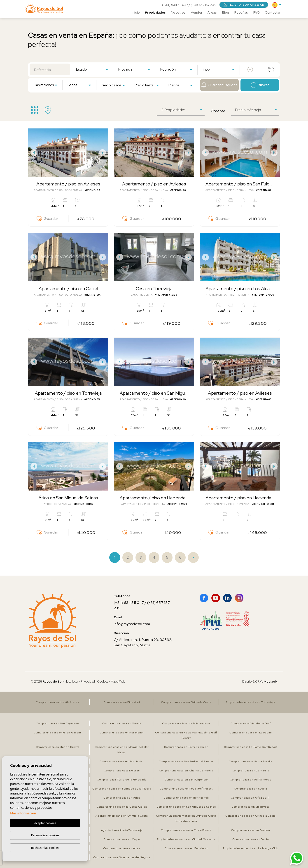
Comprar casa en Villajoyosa (251, 807)
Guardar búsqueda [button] (219, 85)
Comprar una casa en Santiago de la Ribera (122, 789)
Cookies (103, 681)
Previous (33, 153)
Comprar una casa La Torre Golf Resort (251, 747)
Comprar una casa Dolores (122, 771)
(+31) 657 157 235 (203, 5)
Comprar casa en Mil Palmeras (251, 780)
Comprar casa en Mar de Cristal (57, 747)
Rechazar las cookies (45, 848)
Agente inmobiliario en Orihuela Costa (122, 816)
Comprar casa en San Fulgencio (186, 780)
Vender (197, 12)
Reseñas (241, 12)
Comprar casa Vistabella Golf (251, 723)
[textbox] (93, 70)
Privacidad (88, 681)
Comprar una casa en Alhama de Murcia (186, 771)
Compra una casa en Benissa (250, 830)
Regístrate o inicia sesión (244, 5)
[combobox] (92, 69)
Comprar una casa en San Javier (122, 761)
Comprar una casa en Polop (122, 798)
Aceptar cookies (45, 823)
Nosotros (178, 12)
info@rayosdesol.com (132, 624)
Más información (23, 813)
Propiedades (155, 12)
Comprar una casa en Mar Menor (122, 733)
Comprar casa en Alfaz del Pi (251, 798)
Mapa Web (118, 681)
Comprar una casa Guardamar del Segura (122, 857)
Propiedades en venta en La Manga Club (250, 848)
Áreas (212, 12)
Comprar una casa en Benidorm (186, 848)
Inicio (136, 12)
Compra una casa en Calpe (122, 839)
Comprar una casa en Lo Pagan (251, 733)
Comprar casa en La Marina (251, 771)
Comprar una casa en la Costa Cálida (122, 807)
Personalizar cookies (45, 835)
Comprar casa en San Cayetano (57, 723)
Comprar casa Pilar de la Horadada (186, 723)
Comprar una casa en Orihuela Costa (186, 702)
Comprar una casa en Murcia (122, 723)
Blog (226, 12)
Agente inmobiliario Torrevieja (122, 830)
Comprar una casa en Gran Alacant (57, 733)
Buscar (260, 85)
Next (104, 153)
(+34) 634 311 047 (175, 5)
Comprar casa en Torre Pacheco (186, 747)
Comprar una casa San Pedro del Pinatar (186, 761)
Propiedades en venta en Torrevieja (251, 702)
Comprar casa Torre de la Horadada (122, 780)
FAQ (257, 12)
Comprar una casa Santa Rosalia (250, 761)
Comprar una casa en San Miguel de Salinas (186, 807)
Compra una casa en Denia (251, 839)
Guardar (47, 219)
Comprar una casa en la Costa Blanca (186, 830)
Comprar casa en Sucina (250, 789)
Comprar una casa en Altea (122, 848)
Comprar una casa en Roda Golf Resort (186, 789)
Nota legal (71, 681)
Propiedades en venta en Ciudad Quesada (186, 839)
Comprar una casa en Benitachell (186, 798)
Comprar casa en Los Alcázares (57, 702)
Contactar (273, 12)
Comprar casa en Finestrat (122, 702)
